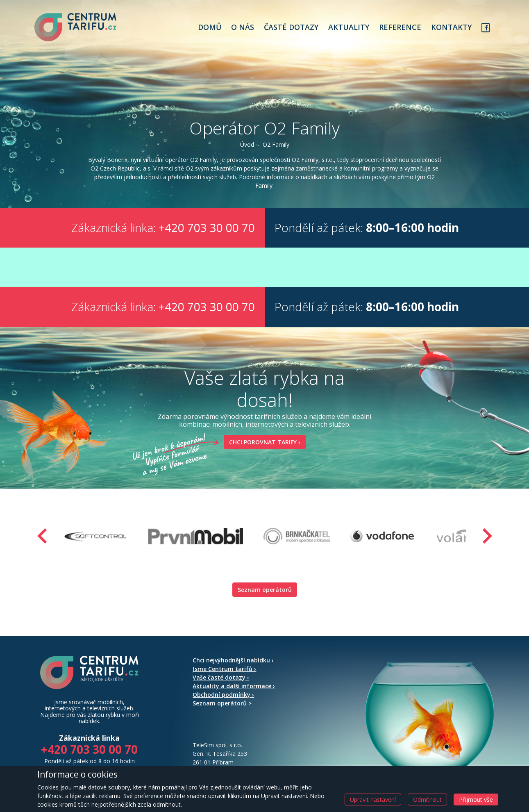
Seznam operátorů (265, 592)
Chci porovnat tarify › (262, 444)
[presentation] (42, 538)
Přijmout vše (476, 799)
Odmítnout (427, 799)
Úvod (247, 147)
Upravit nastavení (373, 799)
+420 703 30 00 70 (207, 230)
